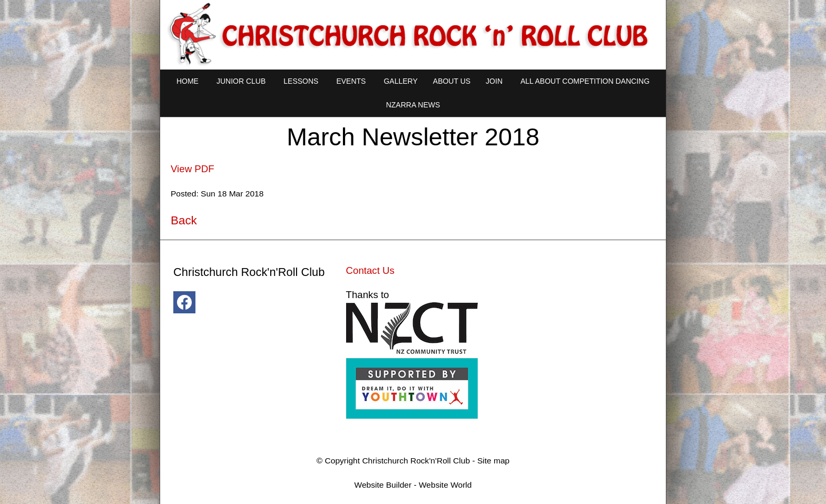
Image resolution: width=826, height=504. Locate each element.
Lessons (301, 81)
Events (351, 81)
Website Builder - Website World (413, 485)
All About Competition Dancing (585, 81)
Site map (493, 461)
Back (184, 220)
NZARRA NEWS (413, 105)
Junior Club (241, 81)
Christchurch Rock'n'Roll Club (416, 461)
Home (188, 81)
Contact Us (370, 270)
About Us (452, 81)
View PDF (193, 169)
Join (494, 81)
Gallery (400, 81)
